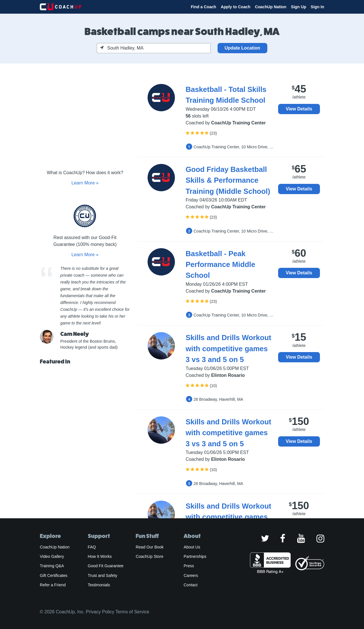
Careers (191, 575)
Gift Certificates (54, 575)
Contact (191, 585)
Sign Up (299, 7)
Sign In (318, 7)
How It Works (100, 556)
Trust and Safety (103, 575)
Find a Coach (203, 7)
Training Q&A (52, 566)
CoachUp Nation (271, 7)
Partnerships (195, 556)
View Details (299, 109)
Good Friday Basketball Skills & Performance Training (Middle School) (228, 180)
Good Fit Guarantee (106, 566)
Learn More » (85, 183)
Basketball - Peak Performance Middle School (221, 265)
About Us (192, 547)
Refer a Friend (53, 585)
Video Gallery (52, 556)
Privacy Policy (100, 612)
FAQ (92, 547)
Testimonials (99, 585)
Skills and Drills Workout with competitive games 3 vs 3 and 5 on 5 (228, 349)
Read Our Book (150, 547)
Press (189, 566)
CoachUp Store (149, 556)
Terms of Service (132, 612)
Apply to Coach (235, 7)
